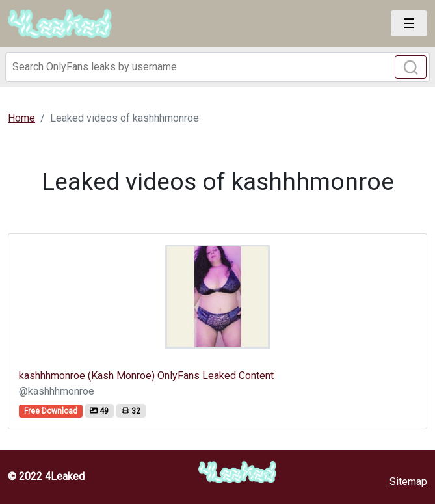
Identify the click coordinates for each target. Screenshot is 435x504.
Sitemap (408, 482)
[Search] (217, 67)
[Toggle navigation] (409, 23)
